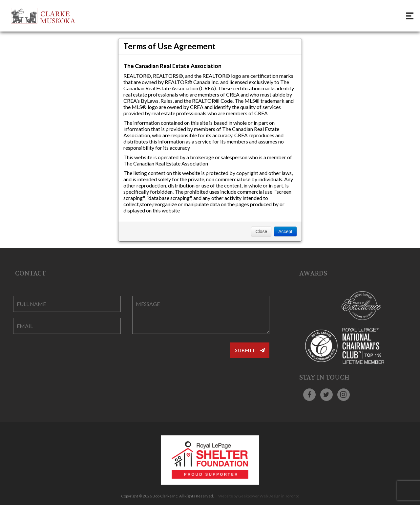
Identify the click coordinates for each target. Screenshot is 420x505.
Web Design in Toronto (279, 496)
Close (261, 231)
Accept (285, 231)
